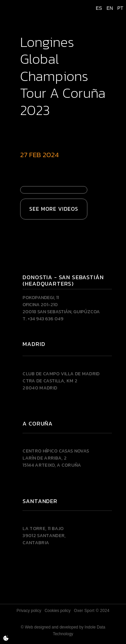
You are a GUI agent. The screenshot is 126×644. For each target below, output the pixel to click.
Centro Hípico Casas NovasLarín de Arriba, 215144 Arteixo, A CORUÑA (56, 458)
